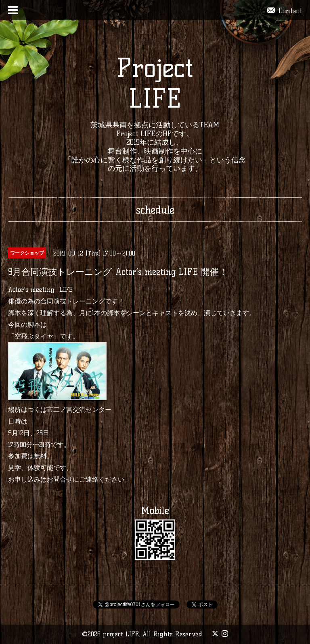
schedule (155, 210)
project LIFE (121, 634)
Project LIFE (155, 83)
